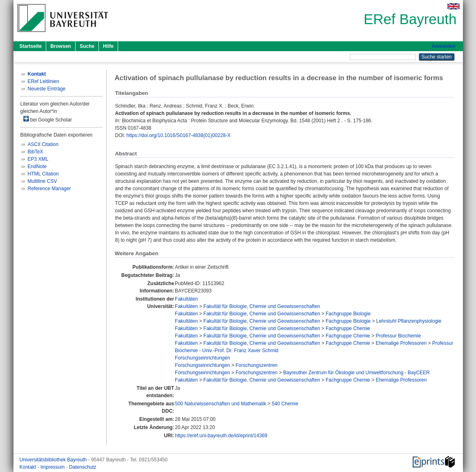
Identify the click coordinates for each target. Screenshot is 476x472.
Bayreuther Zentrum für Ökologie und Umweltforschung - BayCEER (356, 373)
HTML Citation (43, 174)
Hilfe (108, 46)
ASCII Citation (43, 144)
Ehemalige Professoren (401, 343)
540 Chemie (285, 404)
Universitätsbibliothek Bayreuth (54, 460)
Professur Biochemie (398, 336)
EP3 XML (38, 159)
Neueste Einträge (47, 89)
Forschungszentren (257, 365)
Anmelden (443, 46)
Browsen (61, 46)
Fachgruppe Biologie (348, 314)
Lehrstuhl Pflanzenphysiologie (409, 321)
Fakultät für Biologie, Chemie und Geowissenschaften (262, 306)
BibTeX (36, 152)
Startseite (31, 46)
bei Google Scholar (48, 119)
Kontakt (29, 467)
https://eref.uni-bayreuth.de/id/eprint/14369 (221, 436)
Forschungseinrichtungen (202, 358)
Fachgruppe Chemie (348, 328)
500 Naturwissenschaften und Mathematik (220, 404)
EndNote (37, 166)
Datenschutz (83, 467)
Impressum (53, 467)
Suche (87, 46)
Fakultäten (186, 299)
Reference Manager (49, 189)
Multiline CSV (42, 181)
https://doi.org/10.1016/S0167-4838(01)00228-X (179, 135)
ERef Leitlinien (44, 81)
